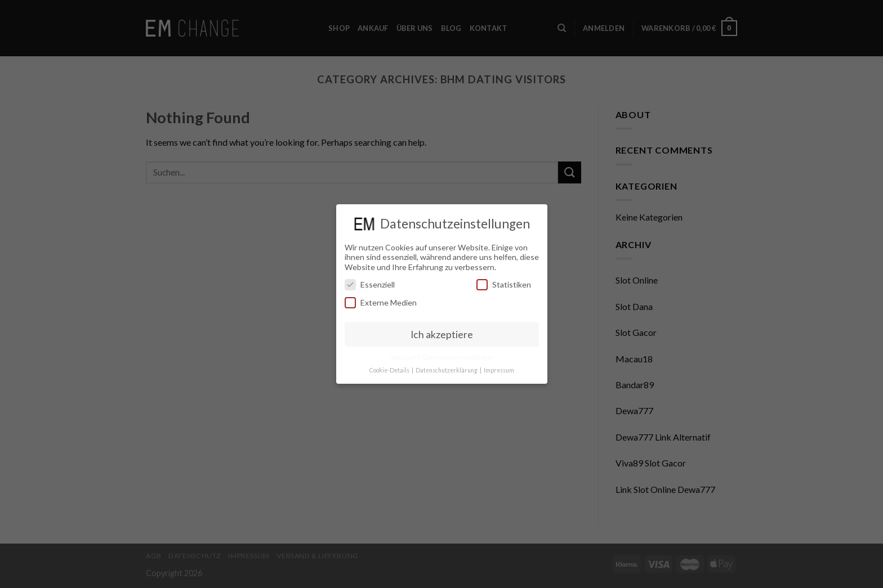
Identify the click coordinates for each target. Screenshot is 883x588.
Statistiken (504, 284)
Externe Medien (381, 302)
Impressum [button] (499, 370)
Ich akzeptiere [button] (442, 335)
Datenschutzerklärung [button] (447, 370)
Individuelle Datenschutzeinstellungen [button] (442, 357)
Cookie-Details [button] (390, 370)
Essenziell (370, 284)
